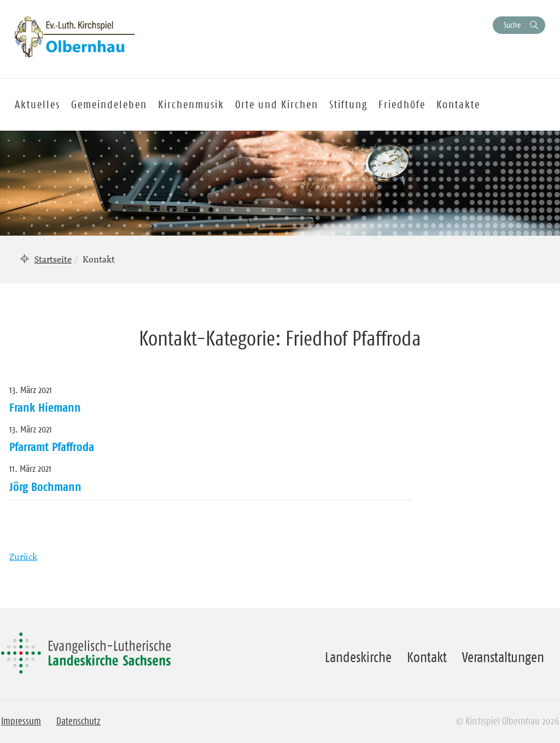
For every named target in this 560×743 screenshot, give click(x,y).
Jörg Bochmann (45, 487)
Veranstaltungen (503, 657)
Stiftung (348, 104)
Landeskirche (358, 657)
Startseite (53, 259)
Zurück (23, 557)
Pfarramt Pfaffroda (52, 447)
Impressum (21, 721)
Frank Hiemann (45, 407)
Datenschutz (78, 721)
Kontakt (427, 657)
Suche (512, 25)
